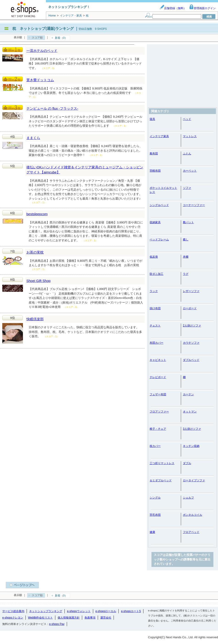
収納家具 (155, 222)
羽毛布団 (155, 515)
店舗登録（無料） (173, 8)
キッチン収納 (191, 446)
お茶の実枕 (35, 252)
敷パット (188, 222)
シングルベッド (159, 205)
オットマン (190, 412)
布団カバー (157, 343)
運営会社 (106, 618)
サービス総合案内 (13, 611)
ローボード (190, 308)
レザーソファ (191, 291)
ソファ (187, 188)
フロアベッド (191, 532)
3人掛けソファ (192, 429)
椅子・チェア (158, 429)
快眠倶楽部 (35, 319)
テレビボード (158, 377)
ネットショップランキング (46, 611)
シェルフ (188, 498)
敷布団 (154, 153)
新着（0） (61, 38)
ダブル (187, 463)
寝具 (152, 119)
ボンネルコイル (193, 515)
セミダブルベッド (161, 480)
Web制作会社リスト (40, 618)
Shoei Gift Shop (38, 281)
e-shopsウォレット (79, 611)
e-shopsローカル (106, 611)
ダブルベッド (191, 360)
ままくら (33, 138)
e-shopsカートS (131, 611)
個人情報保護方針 (69, 618)
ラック (154, 291)
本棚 (186, 257)
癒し (186, 240)
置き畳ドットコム (40, 80)
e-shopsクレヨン (13, 618)
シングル (155, 498)
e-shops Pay (57, 624)
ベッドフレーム (159, 240)
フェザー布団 (158, 394)
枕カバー (155, 446)
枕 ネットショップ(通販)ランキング (43, 29)
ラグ (186, 274)
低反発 (154, 257)
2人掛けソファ (192, 326)
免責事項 (90, 618)
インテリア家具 (159, 136)
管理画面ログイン (202, 8)
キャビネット (158, 360)
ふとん (187, 153)
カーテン (188, 394)
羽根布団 (155, 171)
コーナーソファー (194, 205)
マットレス (190, 136)
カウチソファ (191, 343)
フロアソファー (159, 412)
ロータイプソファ (194, 480)
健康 (152, 532)
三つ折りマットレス (162, 463)
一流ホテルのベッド (42, 51)
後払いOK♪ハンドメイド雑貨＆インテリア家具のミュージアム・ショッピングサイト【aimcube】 (85, 170)
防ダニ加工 (157, 274)
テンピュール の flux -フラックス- (52, 108)
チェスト (155, 326)
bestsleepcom (37, 214)
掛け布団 (155, 308)
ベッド (187, 119)
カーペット (190, 171)
